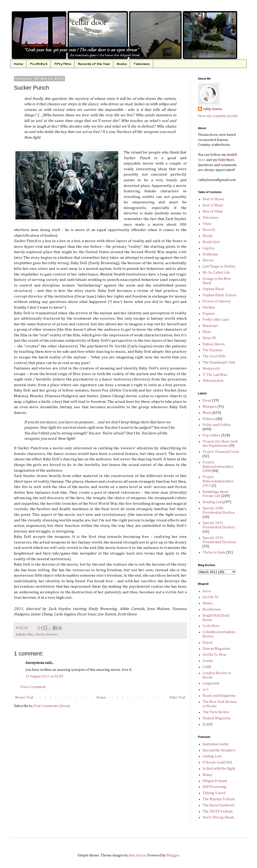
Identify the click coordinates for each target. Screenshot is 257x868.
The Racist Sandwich (218, 805)
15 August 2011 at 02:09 (44, 676)
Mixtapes (210, 407)
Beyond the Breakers (219, 750)
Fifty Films (63, 64)
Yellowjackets (213, 381)
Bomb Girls (211, 242)
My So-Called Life (216, 273)
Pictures (209, 419)
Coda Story (211, 626)
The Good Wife (214, 356)
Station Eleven (214, 344)
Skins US (209, 338)
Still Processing (214, 787)
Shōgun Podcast (215, 781)
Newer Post (24, 698)
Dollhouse (210, 254)
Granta (208, 661)
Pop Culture (212, 435)
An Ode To (210, 597)
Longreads (211, 683)
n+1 (206, 690)
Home (18, 64)
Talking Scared (214, 793)
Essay (207, 400)
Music (207, 413)
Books (122, 64)
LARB (207, 667)
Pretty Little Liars (216, 320)
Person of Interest (217, 301)
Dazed (207, 643)
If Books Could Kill (217, 762)
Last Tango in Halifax (219, 266)
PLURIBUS (39, 64)
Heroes (208, 260)
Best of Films (213, 212)
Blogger (173, 855)
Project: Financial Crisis (221, 452)
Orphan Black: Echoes (219, 295)
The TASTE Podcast (218, 812)
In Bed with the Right (219, 769)
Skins (207, 332)
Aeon (207, 591)
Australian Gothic (216, 744)
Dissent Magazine (216, 649)
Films (30, 635)
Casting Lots (212, 756)
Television (142, 64)
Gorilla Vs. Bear (214, 655)
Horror (40, 635)
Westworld (211, 369)
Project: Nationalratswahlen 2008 (218, 467)
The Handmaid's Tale (219, 363)
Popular (209, 314)
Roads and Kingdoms (219, 696)
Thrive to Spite (214, 552)
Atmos (208, 603)
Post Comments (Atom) (52, 706)
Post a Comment (33, 687)
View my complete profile (218, 116)
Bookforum (212, 609)
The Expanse (213, 350)
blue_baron (137, 855)
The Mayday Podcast (219, 799)
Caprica (208, 248)
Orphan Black (213, 289)
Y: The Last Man (215, 375)
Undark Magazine (217, 718)
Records (209, 230)
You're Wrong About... (219, 817)
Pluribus (209, 308)
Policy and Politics (217, 425)
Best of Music (213, 205)
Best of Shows (213, 199)
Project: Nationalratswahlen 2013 (218, 481)
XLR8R (208, 724)
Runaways (210, 326)
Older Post (177, 698)
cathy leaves (212, 109)
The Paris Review (216, 712)
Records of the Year (94, 64)
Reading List (212, 502)
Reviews (52, 635)
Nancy (207, 775)
